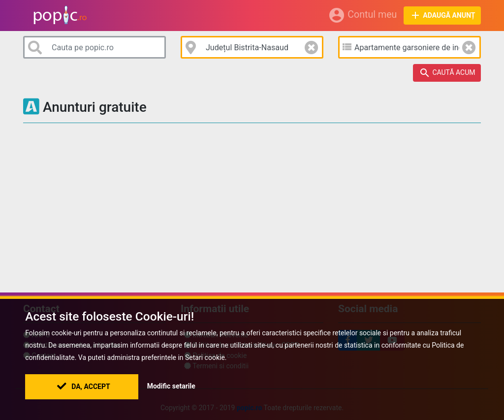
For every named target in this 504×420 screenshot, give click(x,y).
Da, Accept (84, 387)
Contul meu (362, 15)
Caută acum (447, 73)
